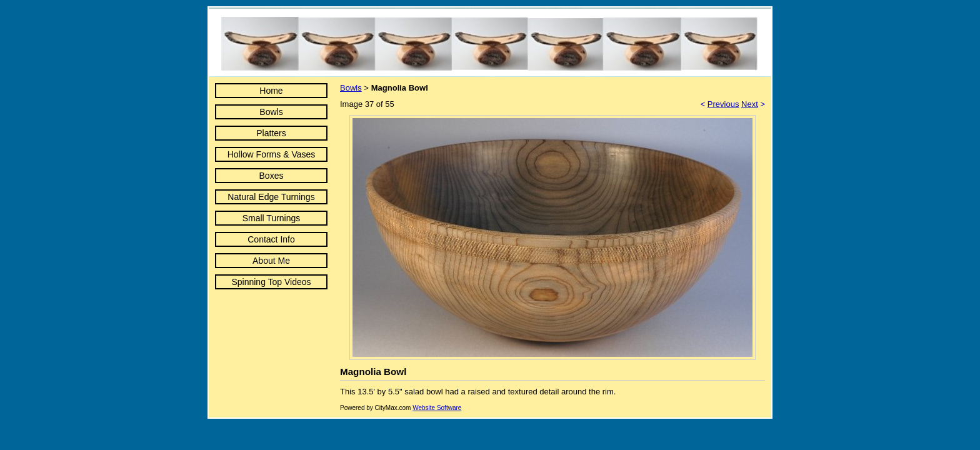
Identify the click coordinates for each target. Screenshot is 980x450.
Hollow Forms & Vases (272, 154)
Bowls (271, 112)
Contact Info (271, 239)
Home (271, 91)
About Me (271, 261)
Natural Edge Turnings (271, 197)
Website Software (437, 408)
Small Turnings (272, 218)
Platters (271, 133)
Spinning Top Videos (271, 282)
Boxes (272, 176)
